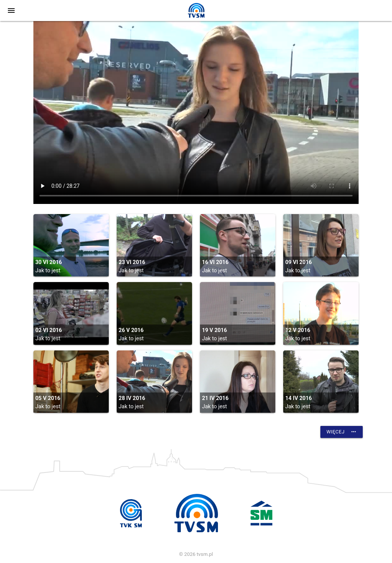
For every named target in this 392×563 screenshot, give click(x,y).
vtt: (196, 112)
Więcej (341, 432)
